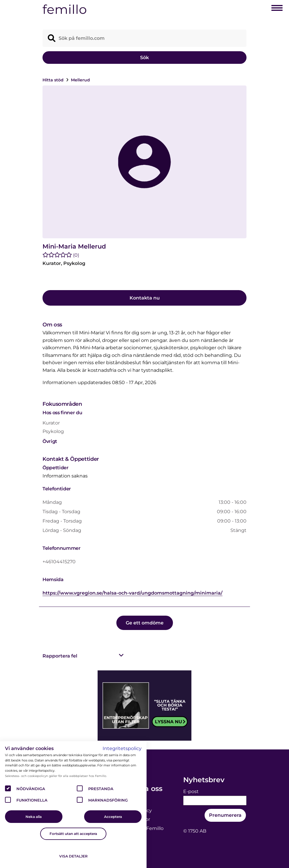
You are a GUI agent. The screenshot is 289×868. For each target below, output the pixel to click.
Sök (144, 58)
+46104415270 (59, 562)
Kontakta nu (145, 298)
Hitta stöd (54, 80)
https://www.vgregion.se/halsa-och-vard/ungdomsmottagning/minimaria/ (132, 593)
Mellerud (80, 80)
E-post (191, 791)
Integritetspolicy (122, 748)
